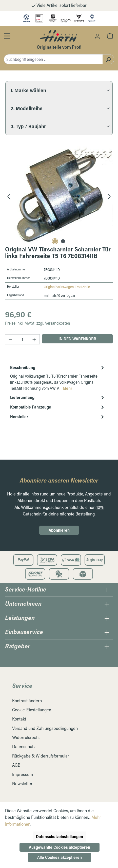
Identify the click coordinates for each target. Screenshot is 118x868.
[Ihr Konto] (97, 36)
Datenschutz (24, 746)
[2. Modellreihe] (59, 108)
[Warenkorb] (110, 35)
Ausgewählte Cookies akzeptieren (60, 847)
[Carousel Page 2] (63, 241)
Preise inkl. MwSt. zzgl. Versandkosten (38, 323)
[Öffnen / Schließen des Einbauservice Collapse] (107, 632)
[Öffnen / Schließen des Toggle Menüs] (7, 36)
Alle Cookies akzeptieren (60, 857)
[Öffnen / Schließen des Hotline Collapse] (107, 590)
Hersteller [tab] (58, 417)
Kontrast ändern (27, 701)
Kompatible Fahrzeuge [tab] (58, 407)
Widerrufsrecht (26, 737)
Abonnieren (59, 530)
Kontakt (19, 719)
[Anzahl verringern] (10, 339)
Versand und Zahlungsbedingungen (45, 728)
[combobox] (53, 59)
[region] (59, 196)
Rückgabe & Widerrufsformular (41, 756)
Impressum (23, 774)
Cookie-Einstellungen (32, 710)
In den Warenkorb (77, 339)
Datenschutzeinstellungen (60, 836)
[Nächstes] (109, 196)
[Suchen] (108, 59)
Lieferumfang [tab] (58, 397)
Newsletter (22, 783)
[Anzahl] (23, 339)
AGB (16, 765)
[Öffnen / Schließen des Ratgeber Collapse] (107, 647)
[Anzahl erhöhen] (34, 339)
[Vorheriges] (9, 196)
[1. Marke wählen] (59, 90)
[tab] (58, 378)
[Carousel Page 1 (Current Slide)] (55, 241)
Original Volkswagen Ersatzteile (67, 287)
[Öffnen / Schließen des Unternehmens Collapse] (107, 604)
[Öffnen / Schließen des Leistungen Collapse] (107, 618)
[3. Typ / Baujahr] (59, 126)
